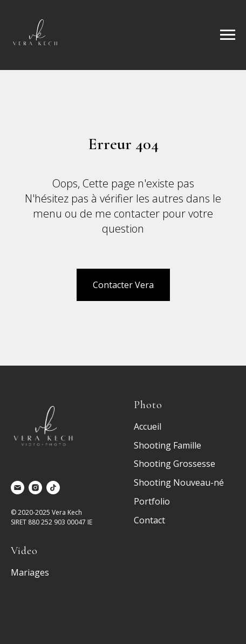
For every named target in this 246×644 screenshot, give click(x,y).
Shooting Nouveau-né (179, 482)
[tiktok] (53, 488)
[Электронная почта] (18, 488)
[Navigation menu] (228, 35)
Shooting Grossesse (175, 464)
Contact (149, 520)
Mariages (30, 572)
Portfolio (152, 501)
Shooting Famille (168, 445)
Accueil (148, 426)
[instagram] (35, 488)
